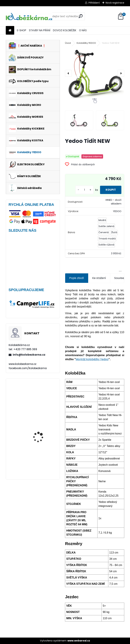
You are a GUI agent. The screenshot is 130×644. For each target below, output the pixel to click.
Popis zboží (77, 278)
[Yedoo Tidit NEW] (95, 73)
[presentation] (68, 73)
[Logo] (29, 16)
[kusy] (82, 190)
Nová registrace (115, 3)
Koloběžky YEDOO (86, 43)
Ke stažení (99, 278)
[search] (81, 16)
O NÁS (83, 30)
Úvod (68, 43)
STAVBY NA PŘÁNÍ (40, 30)
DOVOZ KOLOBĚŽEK (65, 30)
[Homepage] (10, 30)
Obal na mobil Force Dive (43, 395)
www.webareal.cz (79, 641)
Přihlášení (94, 3)
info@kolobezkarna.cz (29, 355)
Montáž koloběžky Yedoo (92, 359)
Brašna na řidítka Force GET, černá (42, 459)
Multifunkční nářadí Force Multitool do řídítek (40, 428)
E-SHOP (22, 30)
